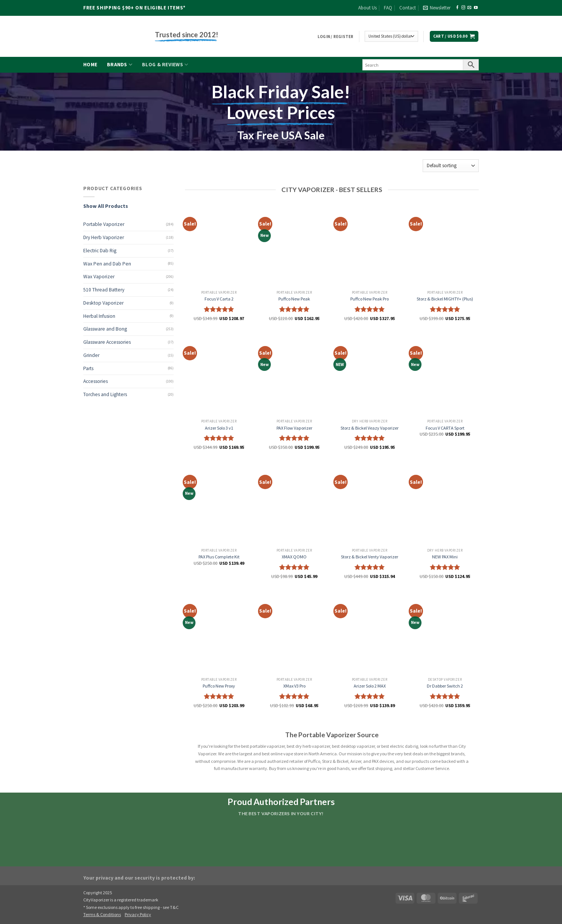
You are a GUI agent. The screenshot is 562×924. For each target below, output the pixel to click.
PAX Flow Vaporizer (294, 428)
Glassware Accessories (107, 342)
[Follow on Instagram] (463, 8)
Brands (120, 65)
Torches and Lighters (105, 394)
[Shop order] (451, 165)
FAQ (388, 8)
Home (90, 65)
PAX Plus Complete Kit (219, 557)
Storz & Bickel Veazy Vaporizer (370, 428)
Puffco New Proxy (219, 686)
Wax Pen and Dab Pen (107, 264)
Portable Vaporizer (104, 224)
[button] (437, 8)
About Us (367, 8)
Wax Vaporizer (99, 277)
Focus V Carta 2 (219, 299)
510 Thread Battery (104, 290)
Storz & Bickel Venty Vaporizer (370, 557)
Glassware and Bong (105, 329)
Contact (408, 8)
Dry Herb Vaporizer (104, 237)
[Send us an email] (469, 8)
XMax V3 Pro (294, 686)
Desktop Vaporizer (103, 303)
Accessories (95, 381)
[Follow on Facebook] (457, 8)
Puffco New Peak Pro (370, 299)
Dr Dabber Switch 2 (445, 686)
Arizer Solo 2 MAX (370, 686)
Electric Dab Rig (100, 251)
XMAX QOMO (294, 557)
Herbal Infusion (99, 316)
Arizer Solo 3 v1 (219, 428)
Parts (88, 368)
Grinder (91, 355)
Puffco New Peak (294, 299)
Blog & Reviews (165, 65)
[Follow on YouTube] (476, 8)
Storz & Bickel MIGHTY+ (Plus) (445, 299)
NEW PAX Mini (445, 557)
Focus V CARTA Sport (445, 428)
